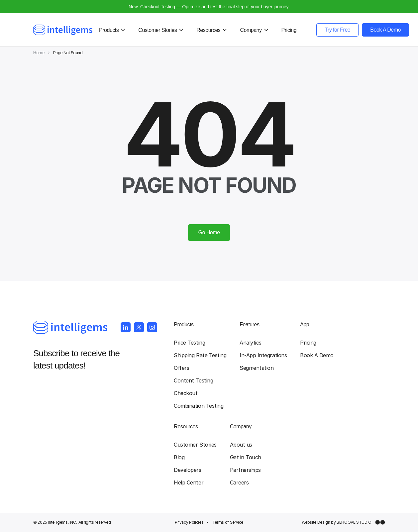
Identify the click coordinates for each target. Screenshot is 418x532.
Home (39, 53)
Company (241, 426)
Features (249, 324)
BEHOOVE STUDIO (354, 522)
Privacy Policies (189, 522)
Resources (186, 426)
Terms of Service (228, 522)
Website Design (316, 522)
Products (184, 324)
